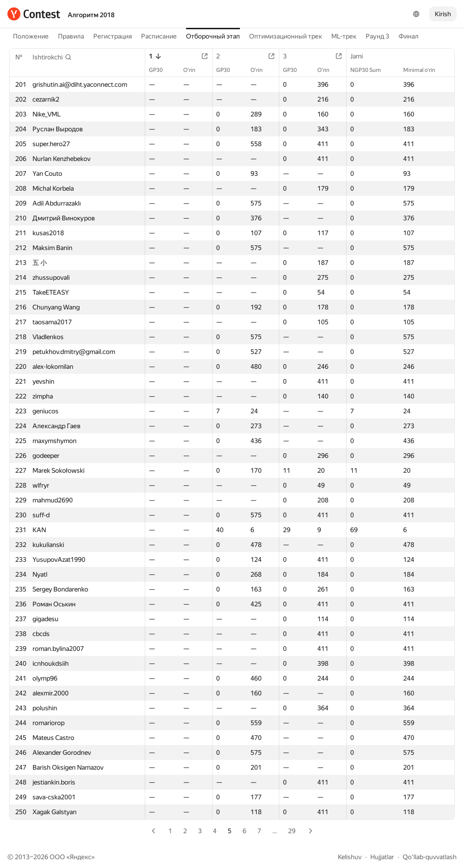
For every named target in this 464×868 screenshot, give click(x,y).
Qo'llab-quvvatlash (430, 857)
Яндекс (81, 857)
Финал (409, 36)
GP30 (161, 70)
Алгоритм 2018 (91, 15)
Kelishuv (350, 857)
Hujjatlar (382, 857)
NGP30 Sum (370, 70)
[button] (52, 57)
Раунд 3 (377, 36)
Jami (361, 56)
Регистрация (113, 36)
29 (292, 831)
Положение (31, 36)
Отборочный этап (213, 36)
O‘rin (194, 70)
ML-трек (344, 36)
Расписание (159, 36)
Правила (71, 36)
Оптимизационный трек (286, 36)
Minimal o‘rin (424, 70)
